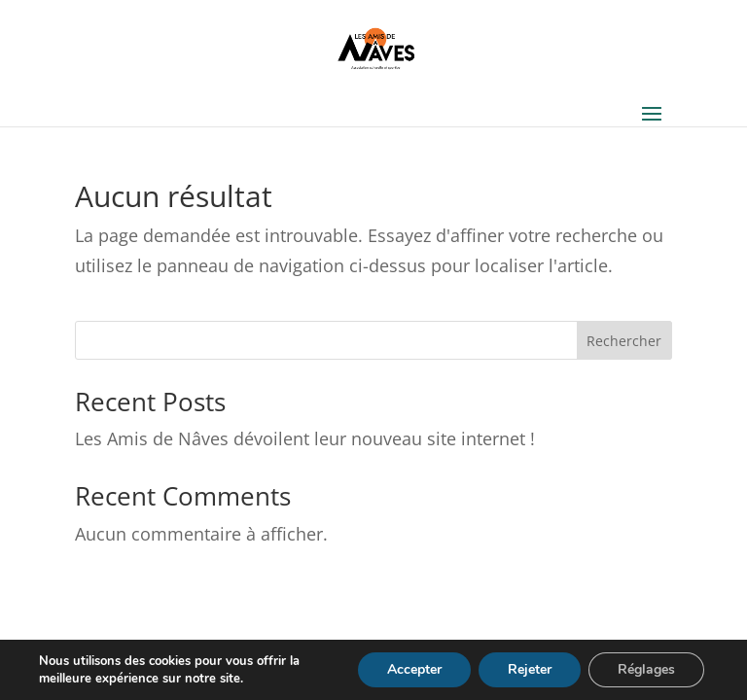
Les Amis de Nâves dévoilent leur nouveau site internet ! (305, 438)
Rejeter (530, 669)
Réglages (646, 669)
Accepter (414, 669)
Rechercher (624, 341)
